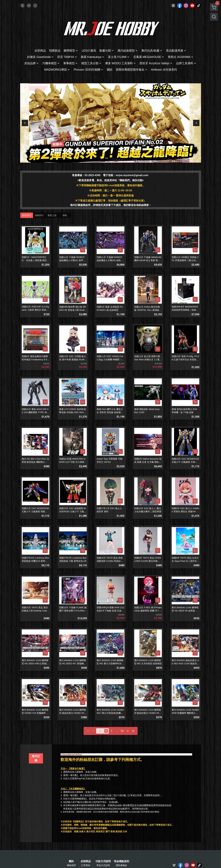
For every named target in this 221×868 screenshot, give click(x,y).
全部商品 (86, 861)
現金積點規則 (122, 861)
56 (122, 731)
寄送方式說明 (103, 865)
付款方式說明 (103, 861)
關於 (71, 861)
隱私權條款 (122, 865)
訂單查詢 (86, 865)
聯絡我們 (71, 865)
